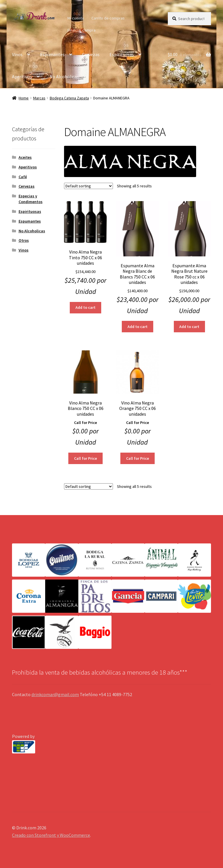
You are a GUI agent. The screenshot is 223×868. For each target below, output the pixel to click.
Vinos (17, 54)
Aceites (25, 157)
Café (23, 177)
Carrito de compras (108, 18)
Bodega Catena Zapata (69, 98)
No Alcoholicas (64, 76)
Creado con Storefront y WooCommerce (51, 835)
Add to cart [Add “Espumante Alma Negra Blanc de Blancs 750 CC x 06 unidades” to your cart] (138, 327)
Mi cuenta (76, 18)
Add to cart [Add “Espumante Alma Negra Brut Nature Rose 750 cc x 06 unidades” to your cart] (189, 327)
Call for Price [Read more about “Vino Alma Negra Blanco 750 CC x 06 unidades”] (85, 458)
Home (24, 98)
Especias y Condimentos (31, 199)
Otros (24, 240)
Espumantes (52, 54)
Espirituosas (122, 54)
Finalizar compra (81, 30)
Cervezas (91, 54)
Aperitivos (22, 76)
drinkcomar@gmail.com (55, 694)
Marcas (39, 98)
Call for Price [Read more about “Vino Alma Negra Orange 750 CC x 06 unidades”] (138, 458)
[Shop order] (88, 186)
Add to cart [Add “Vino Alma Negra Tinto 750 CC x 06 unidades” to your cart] (85, 307)
